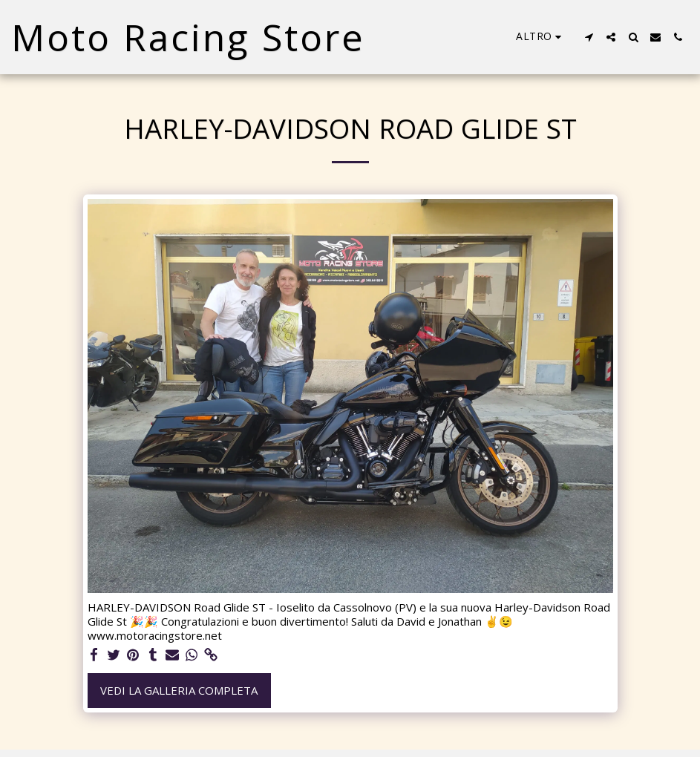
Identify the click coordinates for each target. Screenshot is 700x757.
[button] (589, 37)
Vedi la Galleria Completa (179, 690)
